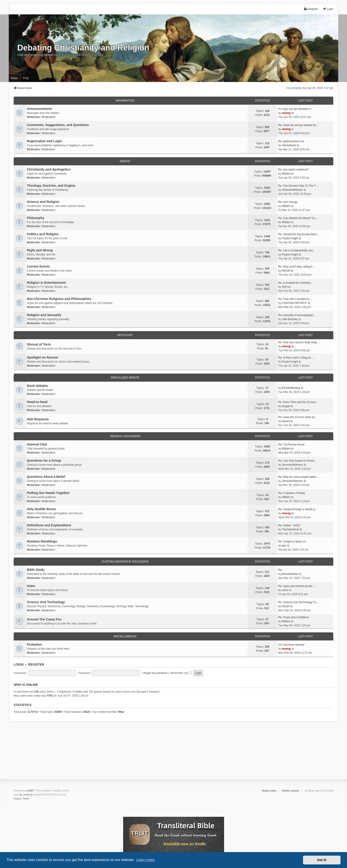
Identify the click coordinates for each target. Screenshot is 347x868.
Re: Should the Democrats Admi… (299, 234)
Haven (286, 421)
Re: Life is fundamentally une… (297, 250)
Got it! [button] (322, 860)
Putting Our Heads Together (48, 493)
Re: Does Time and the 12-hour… (298, 402)
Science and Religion (43, 202)
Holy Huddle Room (41, 509)
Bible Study (36, 570)
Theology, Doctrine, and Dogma (51, 186)
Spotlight (125, 335)
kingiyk (286, 406)
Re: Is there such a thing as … (296, 358)
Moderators (49, 117)
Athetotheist (289, 145)
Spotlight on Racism (43, 357)
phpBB (29, 791)
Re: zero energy (288, 202)
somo (285, 590)
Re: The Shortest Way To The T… (298, 186)
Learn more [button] (145, 860)
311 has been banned (291, 645)
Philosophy (36, 218)
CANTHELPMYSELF (294, 303)
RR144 (286, 271)
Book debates (37, 386)
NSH (285, 287)
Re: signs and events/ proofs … (297, 586)
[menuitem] (17, 799)
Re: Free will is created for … (296, 299)
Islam (31, 586)
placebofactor (290, 574)
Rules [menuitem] (14, 78)
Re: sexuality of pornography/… (297, 315)
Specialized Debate (125, 378)
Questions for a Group (44, 461)
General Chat (37, 444)
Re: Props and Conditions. (294, 617)
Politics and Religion (43, 234)
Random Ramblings (42, 541)
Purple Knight (290, 238)
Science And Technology (46, 602)
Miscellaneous (125, 636)
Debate (125, 161)
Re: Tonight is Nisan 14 (292, 542)
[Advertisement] (174, 753)
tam (284, 546)
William (286, 174)
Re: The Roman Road (291, 445)
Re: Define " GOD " (290, 525)
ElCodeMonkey (291, 388)
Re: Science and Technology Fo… (298, 602)
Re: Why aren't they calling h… (297, 267)
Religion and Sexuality (44, 315)
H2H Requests (38, 419)
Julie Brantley (290, 319)
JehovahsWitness (292, 190)
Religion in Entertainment (46, 283)
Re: (280, 570)
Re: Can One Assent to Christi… (297, 461)
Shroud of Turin (39, 344)
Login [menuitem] (328, 9)
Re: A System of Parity (291, 493)
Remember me (181, 673)
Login (19, 664)
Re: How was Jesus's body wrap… (299, 342)
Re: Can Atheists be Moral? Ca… (298, 218)
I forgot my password (155, 673)
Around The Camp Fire (44, 619)
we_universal (26, 795)
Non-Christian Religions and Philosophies (59, 299)
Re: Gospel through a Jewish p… (298, 509)
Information (125, 101)
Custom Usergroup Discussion (125, 562)
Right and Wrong (40, 250)
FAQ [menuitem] (26, 78)
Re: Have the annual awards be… (298, 125)
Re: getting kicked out (291, 141)
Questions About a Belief (46, 477)
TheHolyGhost (290, 529)
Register (36, 664)
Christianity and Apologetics (49, 169)
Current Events (38, 266)
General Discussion (125, 436)
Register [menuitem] (311, 9)
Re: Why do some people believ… (298, 477)
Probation (34, 644)
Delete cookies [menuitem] (291, 791)
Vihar (121, 712)
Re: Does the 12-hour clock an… (298, 417)
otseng (286, 113)
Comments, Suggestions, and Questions (58, 125)
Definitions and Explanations (49, 525)
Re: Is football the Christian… (296, 283)
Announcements (40, 109)
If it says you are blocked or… (296, 109)
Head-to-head (37, 402)
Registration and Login (45, 141)
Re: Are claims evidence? (293, 170)
